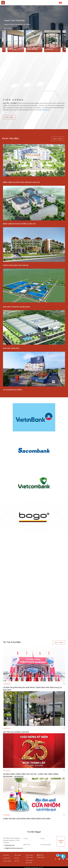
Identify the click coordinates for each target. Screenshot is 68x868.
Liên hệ (17, 860)
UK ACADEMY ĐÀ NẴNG (13, 390)
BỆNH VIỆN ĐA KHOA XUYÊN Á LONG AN (19, 224)
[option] (34, 26)
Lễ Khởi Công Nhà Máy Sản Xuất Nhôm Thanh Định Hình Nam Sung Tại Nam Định (33, 688)
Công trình (7, 857)
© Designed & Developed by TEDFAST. (34, 867)
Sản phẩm (18, 854)
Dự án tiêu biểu (10, 138)
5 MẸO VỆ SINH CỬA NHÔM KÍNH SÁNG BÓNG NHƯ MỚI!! (27, 818)
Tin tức (17, 857)
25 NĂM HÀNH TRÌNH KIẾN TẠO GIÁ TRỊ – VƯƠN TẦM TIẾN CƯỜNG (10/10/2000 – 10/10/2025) (31, 775)
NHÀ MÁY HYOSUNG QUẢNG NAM (16, 307)
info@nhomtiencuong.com (13, 847)
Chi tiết (9, 28)
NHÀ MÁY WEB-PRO (11, 348)
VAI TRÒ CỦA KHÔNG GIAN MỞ (16, 731)
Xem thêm (9, 117)
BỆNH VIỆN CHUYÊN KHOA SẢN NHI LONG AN (21, 182)
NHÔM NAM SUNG (41, 856)
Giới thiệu (6, 854)
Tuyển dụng (7, 860)
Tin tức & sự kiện (12, 641)
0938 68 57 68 (9, 845)
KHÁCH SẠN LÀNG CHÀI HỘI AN (16, 265)
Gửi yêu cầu (61, 841)
